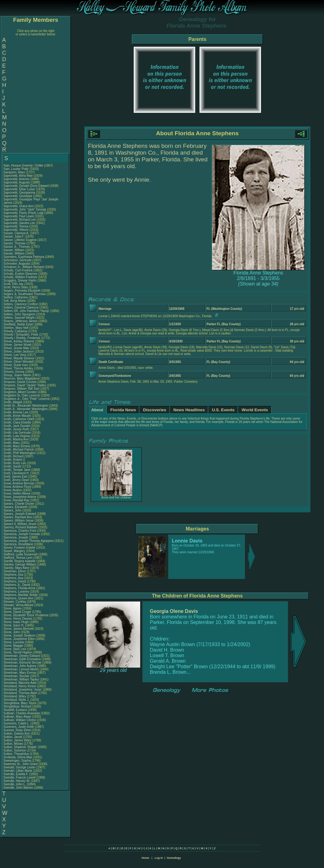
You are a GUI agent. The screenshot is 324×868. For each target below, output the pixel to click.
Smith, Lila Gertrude (17, 433)
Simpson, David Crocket (20, 382)
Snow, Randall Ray (16, 500)
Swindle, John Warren (18, 788)
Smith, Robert (13, 460)
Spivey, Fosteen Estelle (19, 548)
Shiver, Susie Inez (16, 365)
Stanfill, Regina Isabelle (20, 561)
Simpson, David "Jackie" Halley (25, 385)
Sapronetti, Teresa (16, 226)
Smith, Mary (12, 443)
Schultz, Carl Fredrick (18, 270)
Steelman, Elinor (15, 571)
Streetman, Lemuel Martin (21, 669)
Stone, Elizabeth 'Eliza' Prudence (26, 615)
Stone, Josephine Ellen (19, 639)
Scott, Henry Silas (16, 287)
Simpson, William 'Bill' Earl (21, 389)
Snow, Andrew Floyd (17, 487)
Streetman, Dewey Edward (22, 656)
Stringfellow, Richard (18, 706)
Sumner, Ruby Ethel (17, 730)
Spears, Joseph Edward (20, 514)
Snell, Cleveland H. (16, 473)
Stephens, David (15, 581)
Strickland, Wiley (15, 696)
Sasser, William (14, 250)
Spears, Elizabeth (16, 507)
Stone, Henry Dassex (18, 619)
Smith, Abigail (13, 402)
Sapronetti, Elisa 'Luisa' (20, 189)
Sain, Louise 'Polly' (16, 169)
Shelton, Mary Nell (16, 328)
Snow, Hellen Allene (17, 493)
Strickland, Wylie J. (16, 700)
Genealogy (174, 858)
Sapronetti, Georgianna (20, 193)
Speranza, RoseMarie (19, 544)
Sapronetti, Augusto (17, 182)
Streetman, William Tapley (21, 679)
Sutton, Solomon (15, 750)
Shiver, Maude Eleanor (19, 358)
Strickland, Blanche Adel (20, 683)
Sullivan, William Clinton (20, 720)
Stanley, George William (20, 564)
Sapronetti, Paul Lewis (19, 216)
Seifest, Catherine (16, 297)
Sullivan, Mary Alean (17, 717)
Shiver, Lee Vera (15, 355)
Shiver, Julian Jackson (19, 351)
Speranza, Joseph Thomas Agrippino (29, 541)
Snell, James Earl (15, 477)
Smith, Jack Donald (17, 426)
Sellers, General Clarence (21, 308)
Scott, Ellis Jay (13, 284)
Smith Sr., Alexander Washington (26, 406)
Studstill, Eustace (16, 710)
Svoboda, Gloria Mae (18, 757)
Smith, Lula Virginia (17, 436)
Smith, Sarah (13, 466)
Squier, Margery (15, 551)
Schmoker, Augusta (17, 264)
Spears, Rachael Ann (18, 517)
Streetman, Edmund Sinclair (23, 663)
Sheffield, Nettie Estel (18, 324)
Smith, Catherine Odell (19, 419)
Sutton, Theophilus (17, 754)
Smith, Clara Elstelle (17, 422)
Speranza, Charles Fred (20, 531)
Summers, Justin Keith (19, 727)
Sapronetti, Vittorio (16, 230)
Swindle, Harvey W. (17, 781)
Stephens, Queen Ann (19, 598)
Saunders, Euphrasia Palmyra (24, 257)
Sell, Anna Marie (15, 301)
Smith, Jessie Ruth (16, 429)
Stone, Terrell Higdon (18, 652)
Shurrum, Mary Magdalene (22, 379)
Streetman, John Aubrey (20, 666)
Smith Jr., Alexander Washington (26, 409)
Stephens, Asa (14, 575)
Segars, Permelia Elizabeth (22, 291)
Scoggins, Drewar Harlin (20, 280)
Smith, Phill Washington (20, 453)
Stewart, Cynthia (15, 602)
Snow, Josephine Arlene (20, 497)
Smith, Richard (14, 456)
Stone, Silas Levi (15, 649)
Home (145, 858)
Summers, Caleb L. (17, 723)
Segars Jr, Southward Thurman (25, 294)
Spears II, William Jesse (20, 524)
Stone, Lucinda (14, 642)
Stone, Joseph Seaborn (20, 635)
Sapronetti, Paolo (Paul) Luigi (23, 213)
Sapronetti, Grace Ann (18, 206)
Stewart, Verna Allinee (18, 605)
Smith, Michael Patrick (19, 450)
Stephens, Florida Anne (19, 588)
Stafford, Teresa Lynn (18, 558)
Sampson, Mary (15, 172)
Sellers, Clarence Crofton (21, 304)
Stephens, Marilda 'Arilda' (21, 595)
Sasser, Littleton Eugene (20, 240)
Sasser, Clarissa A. (16, 233)
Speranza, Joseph (16, 537)
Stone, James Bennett (18, 629)
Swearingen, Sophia (18, 761)
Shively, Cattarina (16, 331)
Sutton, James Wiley (17, 740)
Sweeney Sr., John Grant (20, 764)
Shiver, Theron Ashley (18, 368)
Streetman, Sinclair (17, 676)
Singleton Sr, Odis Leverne (22, 395)
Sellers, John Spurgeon (19, 314)
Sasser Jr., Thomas (17, 247)
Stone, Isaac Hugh (16, 622)
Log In (159, 858)
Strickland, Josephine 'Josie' (23, 690)
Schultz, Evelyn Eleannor (20, 274)
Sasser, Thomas (15, 243)
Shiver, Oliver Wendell (18, 362)
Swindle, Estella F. (16, 774)
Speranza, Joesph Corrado (22, 534)
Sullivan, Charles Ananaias (22, 713)
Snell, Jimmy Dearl (16, 480)
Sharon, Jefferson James (20, 321)
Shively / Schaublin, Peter (21, 335)
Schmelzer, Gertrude (18, 260)
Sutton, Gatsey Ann (17, 734)
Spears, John (13, 510)
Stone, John (12, 632)
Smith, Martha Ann (16, 439)
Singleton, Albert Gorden (20, 392)
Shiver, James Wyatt (17, 345)
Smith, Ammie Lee (16, 412)
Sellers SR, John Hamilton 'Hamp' (26, 311)
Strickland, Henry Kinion (20, 686)
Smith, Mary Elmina (17, 446)
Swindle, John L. (15, 784)
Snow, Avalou (13, 490)
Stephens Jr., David (17, 585)
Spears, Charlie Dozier (19, 504)
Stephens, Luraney (17, 592)
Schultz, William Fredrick (20, 277)
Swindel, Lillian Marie (18, 771)
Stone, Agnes (13, 608)
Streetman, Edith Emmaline (22, 659)
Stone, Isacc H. (14, 625)
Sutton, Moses (14, 744)
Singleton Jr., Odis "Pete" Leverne (27, 399)
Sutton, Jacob (13, 737)
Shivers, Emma (14, 372)
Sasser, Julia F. (14, 237)
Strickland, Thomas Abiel (20, 693)
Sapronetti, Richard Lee (20, 220)
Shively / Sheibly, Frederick (22, 338)
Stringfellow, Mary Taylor (20, 703)
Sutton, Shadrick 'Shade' (21, 747)
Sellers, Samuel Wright (19, 318)
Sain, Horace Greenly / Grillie (23, 166)
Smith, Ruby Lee (15, 463)
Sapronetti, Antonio (17, 179)
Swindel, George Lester (20, 767)
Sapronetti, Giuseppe (18, 196)
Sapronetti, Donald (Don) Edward (26, 186)
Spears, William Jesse (18, 521)
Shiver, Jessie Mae (16, 348)
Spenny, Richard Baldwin (20, 527)
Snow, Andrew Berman (19, 483)
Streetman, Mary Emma (20, 673)
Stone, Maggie (14, 646)
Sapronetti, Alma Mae (18, 176)
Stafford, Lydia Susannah (21, 554)
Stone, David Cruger (17, 612)
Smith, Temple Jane (17, 470)
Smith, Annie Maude (17, 416)
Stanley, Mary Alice (16, 568)
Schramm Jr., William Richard (24, 267)
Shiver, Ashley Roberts (19, 341)
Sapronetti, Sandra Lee (19, 223)
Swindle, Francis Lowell (20, 777)
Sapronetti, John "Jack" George (25, 209)
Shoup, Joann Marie (17, 375)
